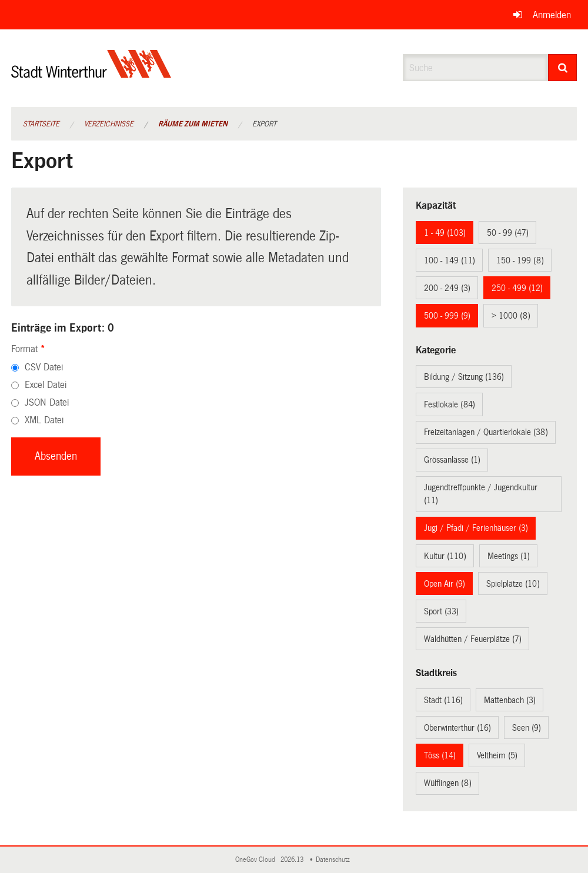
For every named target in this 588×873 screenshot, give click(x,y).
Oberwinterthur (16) (457, 728)
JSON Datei (47, 402)
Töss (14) (440, 755)
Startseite (41, 124)
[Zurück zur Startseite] (91, 74)
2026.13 (293, 860)
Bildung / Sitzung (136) (464, 377)
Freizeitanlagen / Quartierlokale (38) (486, 432)
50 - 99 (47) (508, 233)
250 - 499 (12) (517, 288)
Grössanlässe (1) (452, 460)
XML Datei (44, 420)
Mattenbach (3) (510, 700)
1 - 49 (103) (445, 233)
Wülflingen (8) (448, 783)
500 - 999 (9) (447, 316)
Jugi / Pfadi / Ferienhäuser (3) (476, 528)
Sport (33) (441, 611)
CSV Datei (44, 367)
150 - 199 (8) (520, 260)
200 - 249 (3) (447, 288)
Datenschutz (335, 860)
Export (264, 124)
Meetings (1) (509, 556)
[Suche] (562, 68)
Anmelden (552, 15)
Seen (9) (527, 728)
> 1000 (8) (511, 316)
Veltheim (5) (497, 755)
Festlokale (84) (450, 404)
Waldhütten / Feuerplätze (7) (473, 639)
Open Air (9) (445, 584)
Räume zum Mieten (193, 124)
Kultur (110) (445, 556)
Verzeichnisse (109, 124)
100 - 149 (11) (450, 260)
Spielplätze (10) (513, 584)
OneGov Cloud (257, 860)
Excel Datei (46, 385)
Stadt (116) (443, 700)
